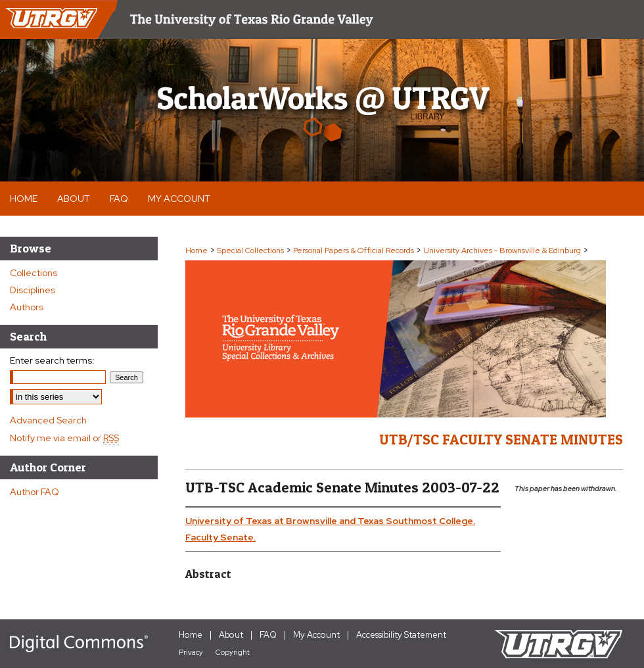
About (231, 635)
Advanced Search (48, 420)
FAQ (268, 635)
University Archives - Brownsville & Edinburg (502, 251)
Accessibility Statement (401, 635)
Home (196, 251)
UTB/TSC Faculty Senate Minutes (501, 439)
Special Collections (250, 251)
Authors (27, 307)
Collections (34, 273)
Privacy (191, 652)
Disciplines (33, 290)
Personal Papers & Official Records (354, 251)
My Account (316, 635)
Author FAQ (34, 492)
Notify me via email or (64, 438)
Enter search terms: (52, 360)
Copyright (233, 652)
